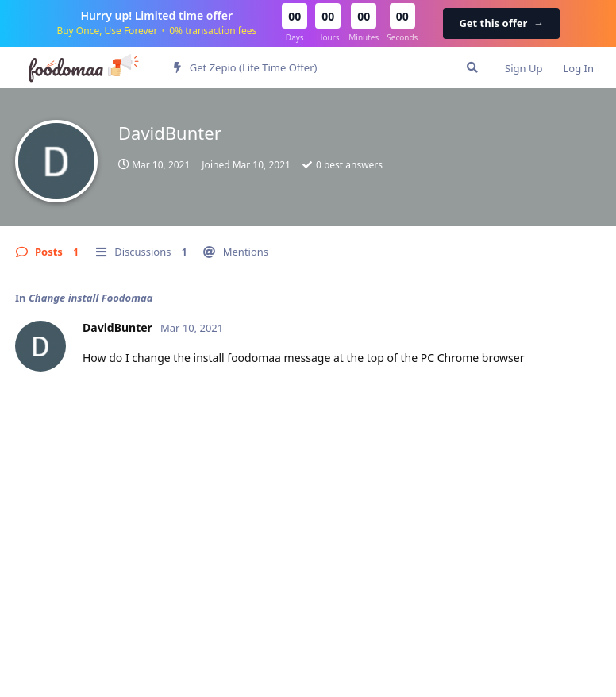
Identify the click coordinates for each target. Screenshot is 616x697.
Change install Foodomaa (90, 298)
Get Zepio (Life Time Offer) (245, 67)
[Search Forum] (472, 67)
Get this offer (501, 23)
